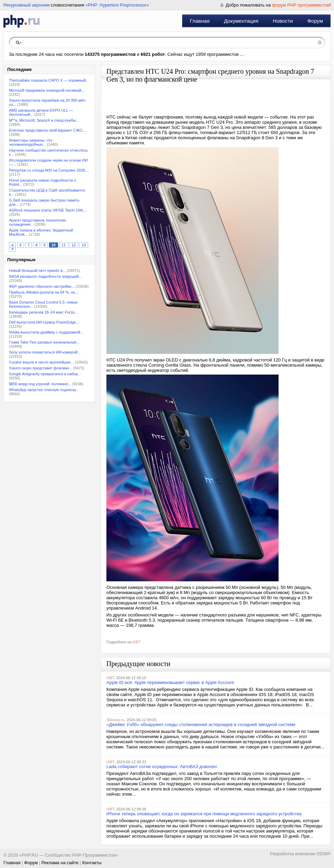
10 (53, 245)
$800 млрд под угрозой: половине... (40, 384)
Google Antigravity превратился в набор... (45, 374)
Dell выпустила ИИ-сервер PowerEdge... (44, 322)
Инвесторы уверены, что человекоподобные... (31, 142)
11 (64, 245)
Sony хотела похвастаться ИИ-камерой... (45, 352)
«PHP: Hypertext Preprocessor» (117, 5)
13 (84, 245)
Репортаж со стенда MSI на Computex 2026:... (49, 170)
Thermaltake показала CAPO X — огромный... (49, 80)
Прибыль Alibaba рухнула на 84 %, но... (44, 292)
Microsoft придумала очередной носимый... (47, 90)
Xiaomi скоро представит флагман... (41, 368)
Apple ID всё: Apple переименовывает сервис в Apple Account (170, 682)
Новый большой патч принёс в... (37, 270)
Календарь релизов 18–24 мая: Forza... (43, 312)
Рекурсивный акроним (27, 5)
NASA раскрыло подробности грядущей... (45, 276)
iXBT (136, 642)
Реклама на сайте (60, 863)
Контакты (92, 863)
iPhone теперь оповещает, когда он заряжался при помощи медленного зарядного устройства (204, 814)
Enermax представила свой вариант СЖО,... (48, 130)
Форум (315, 21)
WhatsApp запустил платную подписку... (44, 390)
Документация (241, 21)
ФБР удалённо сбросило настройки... (42, 286)
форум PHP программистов (301, 5)
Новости (283, 21)
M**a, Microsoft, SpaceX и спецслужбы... (44, 120)
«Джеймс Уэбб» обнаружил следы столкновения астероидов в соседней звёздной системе (201, 724)
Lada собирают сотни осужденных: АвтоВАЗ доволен (162, 767)
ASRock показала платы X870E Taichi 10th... (48, 210)
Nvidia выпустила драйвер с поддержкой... (46, 332)
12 (74, 245)
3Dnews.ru (116, 720)
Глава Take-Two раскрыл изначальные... (44, 342)
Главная (200, 21)
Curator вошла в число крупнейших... (41, 362)
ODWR (323, 854)
